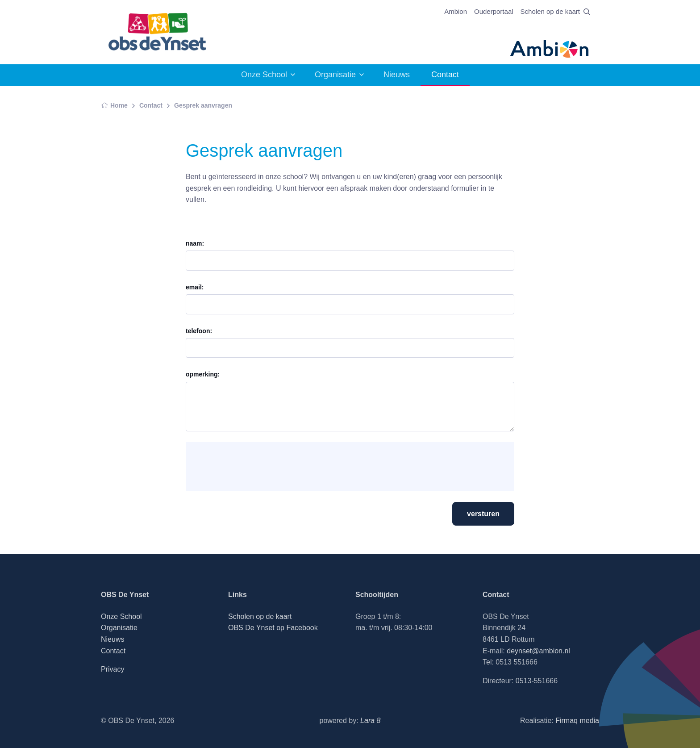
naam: (195, 243)
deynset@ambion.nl (538, 651)
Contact (151, 105)
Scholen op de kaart (550, 11)
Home (114, 105)
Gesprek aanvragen (203, 105)
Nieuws (397, 75)
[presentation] (261, 467)
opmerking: (203, 374)
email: (195, 287)
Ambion (456, 11)
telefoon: (199, 331)
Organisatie (335, 75)
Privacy (112, 669)
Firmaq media (577, 721)
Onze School (264, 75)
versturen (483, 514)
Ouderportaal (494, 11)
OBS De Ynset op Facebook (273, 628)
